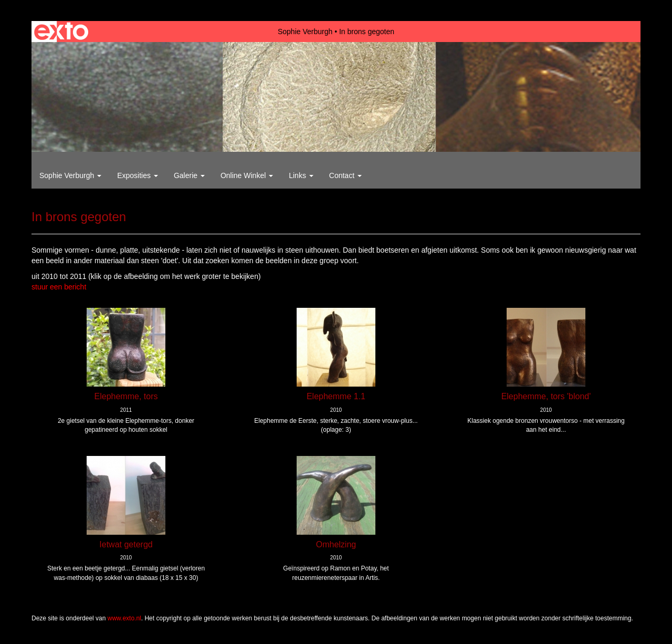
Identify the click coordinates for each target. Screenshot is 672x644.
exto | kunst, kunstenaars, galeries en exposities (61, 32)
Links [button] (301, 175)
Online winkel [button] (247, 175)
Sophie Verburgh (305, 32)
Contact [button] (345, 175)
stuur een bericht (59, 287)
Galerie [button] (189, 175)
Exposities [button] (138, 175)
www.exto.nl (124, 618)
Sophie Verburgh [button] (70, 175)
